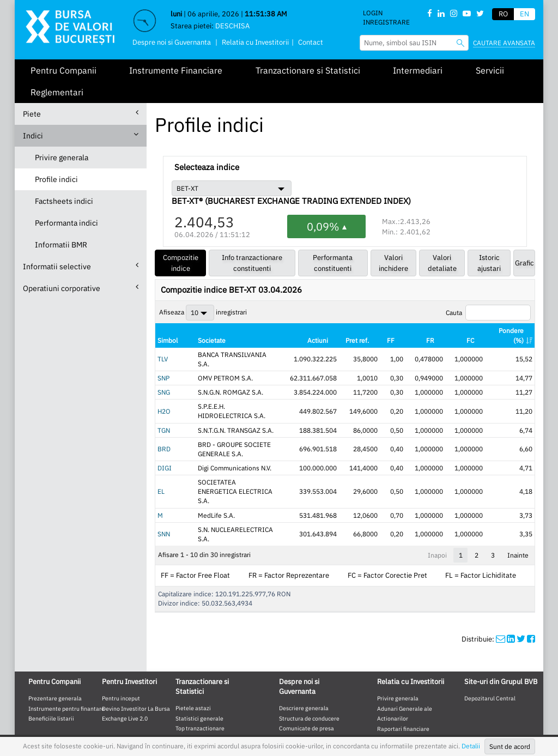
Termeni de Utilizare (238, 719)
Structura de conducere (309, 672)
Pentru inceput (121, 651)
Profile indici (56, 179)
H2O (164, 397)
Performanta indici (66, 223)
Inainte (518, 508)
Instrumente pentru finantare (66, 662)
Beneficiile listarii (51, 672)
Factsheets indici (64, 201)
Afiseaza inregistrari (203, 313)
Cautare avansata (504, 43)
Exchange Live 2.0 (125, 672)
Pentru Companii (63, 70)
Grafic (524, 263)
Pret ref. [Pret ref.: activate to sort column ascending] (384, 335)
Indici (81, 135)
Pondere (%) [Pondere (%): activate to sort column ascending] (511, 335)
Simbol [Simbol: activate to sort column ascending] (168, 340)
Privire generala (62, 158)
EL (161, 459)
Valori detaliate (442, 263)
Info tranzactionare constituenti (252, 263)
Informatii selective (81, 266)
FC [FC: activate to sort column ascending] (472, 340)
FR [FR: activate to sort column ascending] (439, 340)
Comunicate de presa (307, 682)
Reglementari (57, 92)
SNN (164, 492)
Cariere (289, 692)
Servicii (490, 70)
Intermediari (418, 70)
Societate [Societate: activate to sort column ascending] (205, 340)
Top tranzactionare (200, 682)
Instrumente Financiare (176, 70)
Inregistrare (386, 22)
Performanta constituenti (333, 263)
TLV (163, 355)
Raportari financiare (403, 682)
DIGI (165, 440)
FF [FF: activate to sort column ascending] (407, 340)
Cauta (488, 313)
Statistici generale (199, 672)
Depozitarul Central (490, 651)
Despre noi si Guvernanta (172, 42)
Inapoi (437, 508)
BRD (164, 425)
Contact (311, 42)
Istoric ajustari (489, 263)
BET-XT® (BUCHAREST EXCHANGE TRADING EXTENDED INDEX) (291, 201)
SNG (164, 383)
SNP (163, 369)
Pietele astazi (193, 661)
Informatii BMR (61, 245)
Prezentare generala (55, 651)
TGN (164, 411)
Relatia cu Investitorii (255, 42)
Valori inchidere (393, 263)
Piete (81, 114)
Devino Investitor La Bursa (136, 662)
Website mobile (174, 719)
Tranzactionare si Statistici (308, 70)
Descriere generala (304, 661)
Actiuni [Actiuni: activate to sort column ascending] (343, 340)
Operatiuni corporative (81, 288)
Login (373, 13)
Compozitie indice (181, 263)
